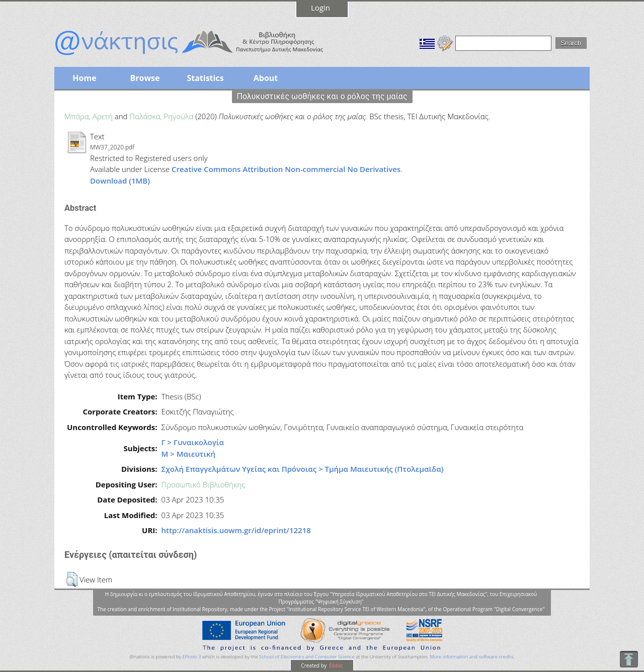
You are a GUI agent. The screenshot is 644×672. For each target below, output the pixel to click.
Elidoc (336, 665)
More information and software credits (471, 657)
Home (84, 78)
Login (320, 8)
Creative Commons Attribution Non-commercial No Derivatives (286, 169)
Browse (145, 78)
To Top (629, 659)
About (266, 78)
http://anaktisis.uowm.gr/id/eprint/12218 (236, 530)
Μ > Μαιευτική (189, 454)
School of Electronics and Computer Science (307, 657)
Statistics (205, 78)
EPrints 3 (192, 657)
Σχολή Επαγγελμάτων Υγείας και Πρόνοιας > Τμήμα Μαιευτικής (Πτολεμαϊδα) (303, 469)
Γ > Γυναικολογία (193, 442)
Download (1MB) (120, 181)
